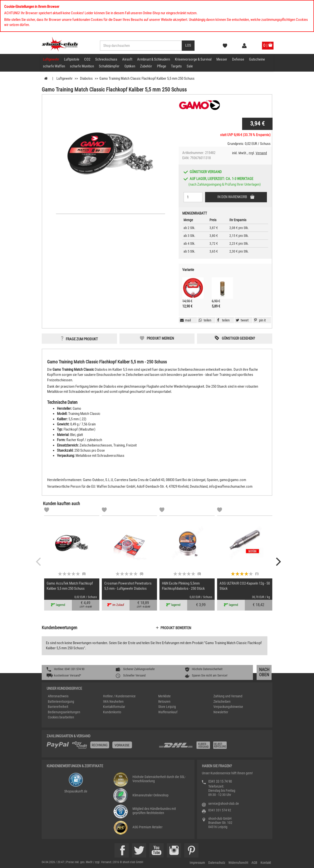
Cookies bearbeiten (61, 717)
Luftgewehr (51, 59)
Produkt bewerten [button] (176, 628)
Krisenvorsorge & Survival (193, 59)
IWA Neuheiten (113, 702)
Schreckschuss (106, 59)
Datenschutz (217, 863)
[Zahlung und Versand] (213, 747)
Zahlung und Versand (228, 696)
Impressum (197, 863)
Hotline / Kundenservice (119, 696)
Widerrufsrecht (238, 863)
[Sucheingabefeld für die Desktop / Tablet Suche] (141, 46)
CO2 (87, 59)
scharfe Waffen (54, 66)
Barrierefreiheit (58, 707)
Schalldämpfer (109, 66)
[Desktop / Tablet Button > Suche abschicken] (188, 46)
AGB (254, 863)
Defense (238, 59)
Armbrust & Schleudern (154, 59)
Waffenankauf (168, 712)
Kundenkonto (112, 712)
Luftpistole (72, 59)
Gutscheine (257, 59)
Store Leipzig (167, 707)
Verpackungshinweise (228, 707)
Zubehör (146, 66)
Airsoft (127, 59)
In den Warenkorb (233, 197)
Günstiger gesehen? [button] (238, 338)
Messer (222, 59)
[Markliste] (47, 511)
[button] (259, 320)
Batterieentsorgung (61, 702)
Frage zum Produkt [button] (82, 339)
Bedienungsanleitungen (64, 712)
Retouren (164, 702)
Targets (176, 66)
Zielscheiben (222, 702)
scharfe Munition (82, 66)
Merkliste (164, 696)
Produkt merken (160, 338)
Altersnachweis (58, 696)
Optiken (130, 66)
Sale (190, 66)
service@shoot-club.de (224, 804)
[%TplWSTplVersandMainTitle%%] (101, 747)
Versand (261, 153)
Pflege (162, 66)
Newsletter (221, 712)
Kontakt (266, 863)
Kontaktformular (114, 707)
